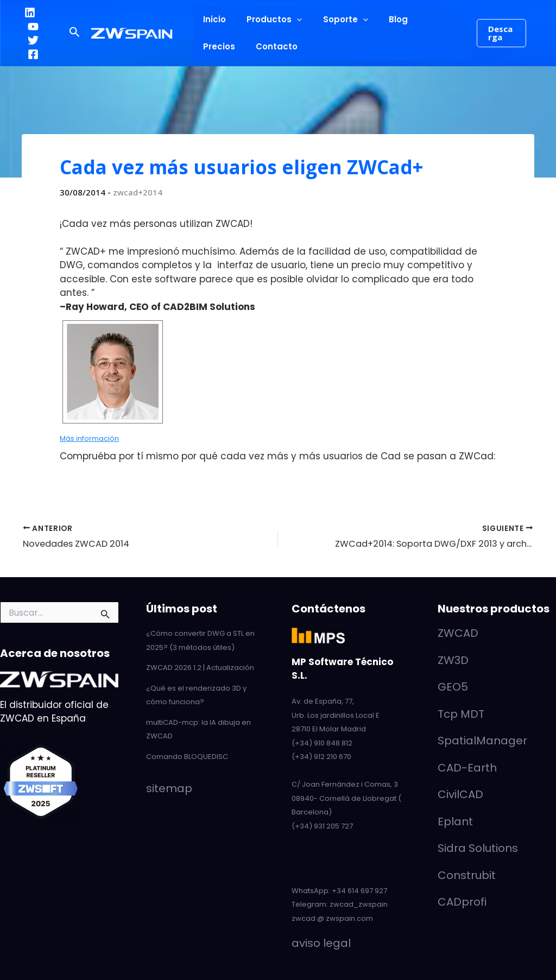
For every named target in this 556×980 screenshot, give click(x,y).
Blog (383, 19)
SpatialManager (482, 741)
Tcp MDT (461, 714)
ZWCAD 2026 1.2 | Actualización (200, 668)
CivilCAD (460, 794)
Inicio (212, 19)
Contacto (222, 46)
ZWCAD (458, 633)
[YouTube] (33, 27)
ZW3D (453, 660)
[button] (75, 33)
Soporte (334, 20)
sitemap (169, 788)
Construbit (467, 875)
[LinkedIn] (30, 12)
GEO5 (453, 687)
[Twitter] (33, 40)
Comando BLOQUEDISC (187, 757)
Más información (89, 438)
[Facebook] (33, 54)
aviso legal (321, 943)
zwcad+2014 (138, 192)
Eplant (455, 821)
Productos (268, 20)
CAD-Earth (467, 768)
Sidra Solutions (478, 848)
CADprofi (462, 902)
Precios (424, 19)
